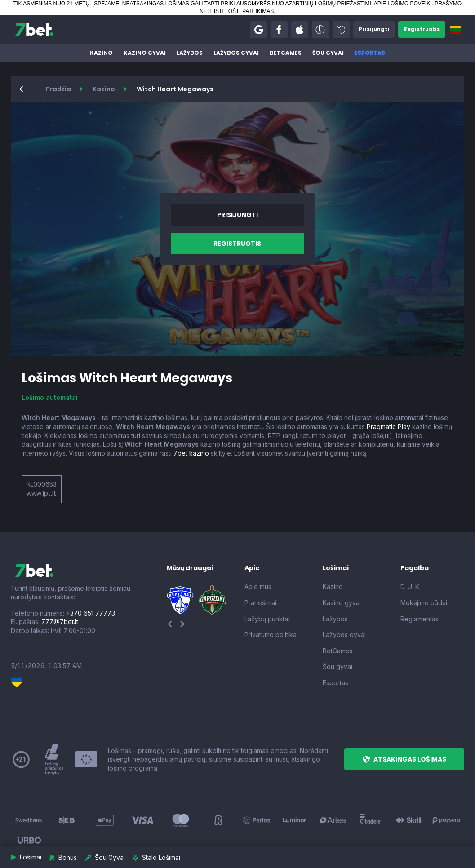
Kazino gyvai (145, 53)
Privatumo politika (271, 635)
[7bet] (34, 30)
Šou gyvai (328, 53)
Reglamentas (420, 619)
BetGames (286, 53)
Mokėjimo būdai (424, 603)
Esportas (370, 53)
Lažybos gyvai (236, 53)
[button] (257, 30)
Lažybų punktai (267, 619)
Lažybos (190, 53)
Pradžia (58, 89)
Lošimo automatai (50, 397)
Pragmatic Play (388, 427)
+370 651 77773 (91, 613)
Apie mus (258, 587)
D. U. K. (411, 587)
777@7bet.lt (60, 622)
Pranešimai (260, 603)
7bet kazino (191, 453)
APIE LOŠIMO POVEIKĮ (403, 4)
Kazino (101, 53)
